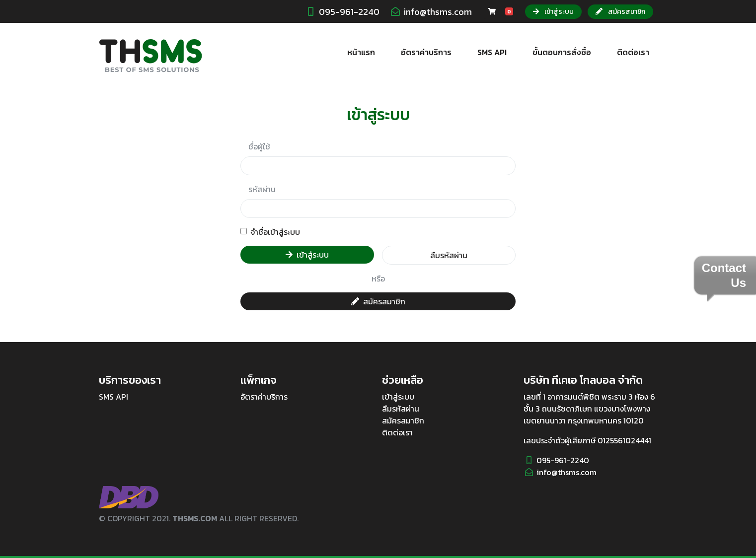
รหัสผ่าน (262, 189)
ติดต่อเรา (633, 52)
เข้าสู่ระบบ (553, 12)
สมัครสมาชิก (620, 12)
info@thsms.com (438, 12)
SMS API (492, 52)
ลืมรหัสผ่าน (449, 255)
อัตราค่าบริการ (426, 52)
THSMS (151, 56)
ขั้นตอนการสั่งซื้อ (562, 52)
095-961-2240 (349, 12)
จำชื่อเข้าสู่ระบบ (275, 232)
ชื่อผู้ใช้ (259, 146)
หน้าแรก (361, 52)
